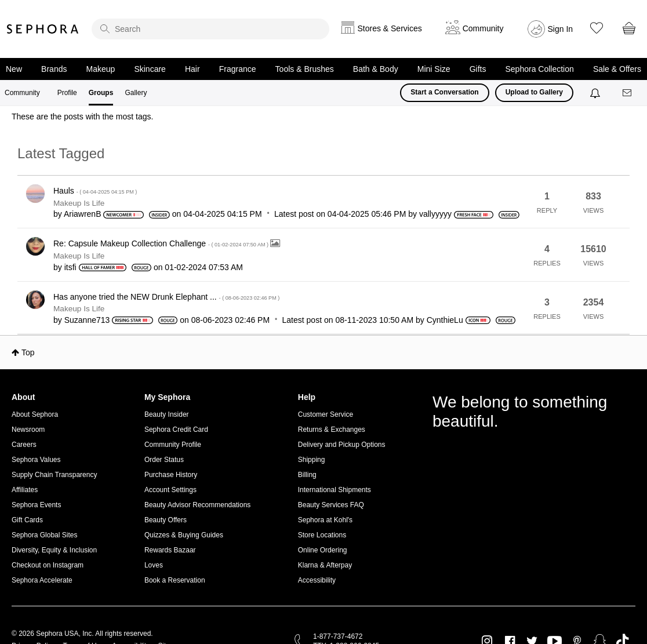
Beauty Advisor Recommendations (197, 505)
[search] (210, 29)
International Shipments (335, 490)
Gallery (136, 93)
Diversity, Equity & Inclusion (54, 550)
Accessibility (317, 580)
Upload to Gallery (534, 92)
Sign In (561, 29)
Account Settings (170, 490)
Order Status (164, 460)
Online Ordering (323, 550)
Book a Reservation (175, 580)
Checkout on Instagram (48, 565)
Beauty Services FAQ (331, 505)
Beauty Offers (166, 520)
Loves (154, 565)
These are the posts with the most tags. (82, 117)
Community (22, 93)
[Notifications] (596, 93)
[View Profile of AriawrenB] (83, 214)
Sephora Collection (540, 69)
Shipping (312, 460)
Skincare (150, 69)
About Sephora (35, 414)
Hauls (95, 191)
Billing (307, 475)
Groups (101, 93)
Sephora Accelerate (42, 580)
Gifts (478, 69)
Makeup (101, 69)
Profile (67, 93)
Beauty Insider (167, 414)
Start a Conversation (444, 92)
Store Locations (322, 535)
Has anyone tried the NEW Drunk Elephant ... (166, 297)
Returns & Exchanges (332, 430)
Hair (192, 69)
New (14, 69)
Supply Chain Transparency (54, 475)
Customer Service (326, 414)
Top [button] (28, 352)
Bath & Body (376, 69)
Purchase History (171, 475)
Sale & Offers (617, 69)
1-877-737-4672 (338, 636)
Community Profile (173, 445)
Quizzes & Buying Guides (184, 535)
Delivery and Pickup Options (342, 445)
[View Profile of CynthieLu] (445, 320)
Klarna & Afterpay (325, 565)
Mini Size (434, 69)
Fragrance (238, 69)
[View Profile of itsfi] (70, 267)
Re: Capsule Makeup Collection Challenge (162, 243)
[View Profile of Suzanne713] (87, 320)
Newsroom (28, 430)
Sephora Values (36, 460)
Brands (54, 69)
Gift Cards (27, 520)
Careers (24, 445)
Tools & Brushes (305, 69)
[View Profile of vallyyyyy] (435, 214)
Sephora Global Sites (44, 535)
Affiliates (25, 490)
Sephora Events (36, 505)
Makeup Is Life (79, 203)
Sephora (43, 29)
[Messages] (628, 93)
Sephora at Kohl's (325, 520)
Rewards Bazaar (170, 550)
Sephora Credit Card (176, 430)
